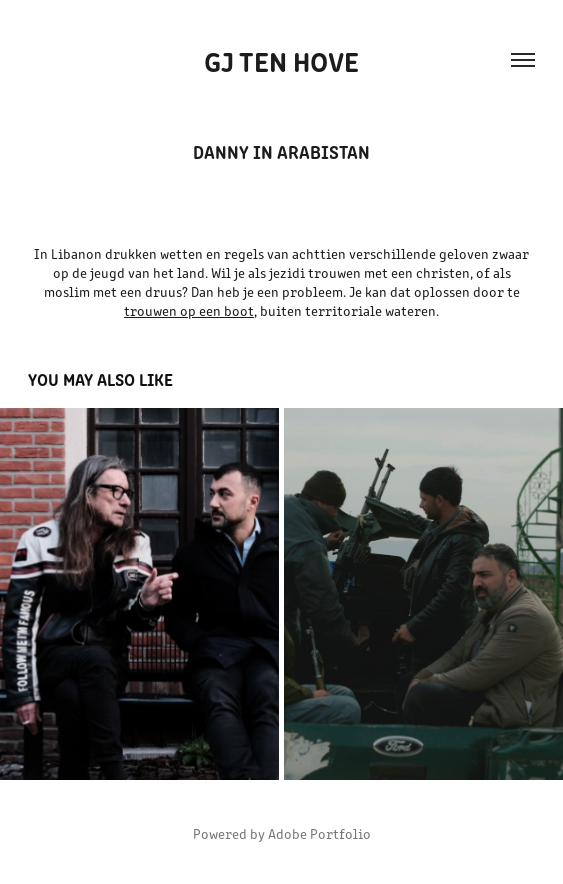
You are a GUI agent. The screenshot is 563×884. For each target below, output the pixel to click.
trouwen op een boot (189, 310)
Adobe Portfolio (319, 833)
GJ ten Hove (281, 60)
